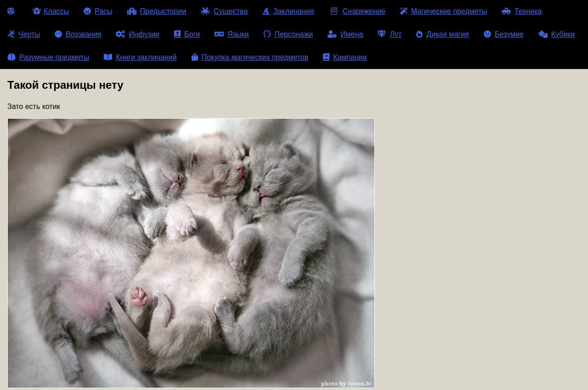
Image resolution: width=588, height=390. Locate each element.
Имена (345, 34)
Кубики (557, 34)
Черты (24, 34)
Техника (522, 11)
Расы (98, 11)
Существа (224, 11)
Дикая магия (442, 34)
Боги (187, 34)
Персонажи (288, 34)
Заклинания (288, 11)
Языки (232, 34)
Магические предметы (444, 11)
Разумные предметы (48, 57)
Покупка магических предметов (250, 57)
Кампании (345, 57)
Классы (51, 11)
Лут (390, 34)
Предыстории (157, 11)
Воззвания (78, 34)
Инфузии (138, 34)
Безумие (504, 34)
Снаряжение (357, 11)
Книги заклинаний (140, 57)
